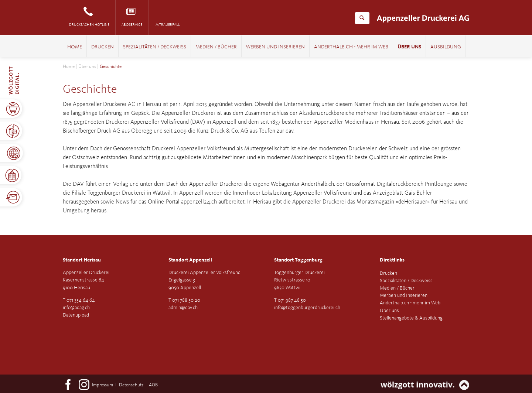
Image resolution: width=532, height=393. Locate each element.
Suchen (362, 18)
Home (75, 47)
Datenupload (76, 315)
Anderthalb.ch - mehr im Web (351, 47)
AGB (153, 385)
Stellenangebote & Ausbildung (411, 318)
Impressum (103, 385)
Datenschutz (131, 385)
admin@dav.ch (183, 308)
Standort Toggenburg (298, 260)
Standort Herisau (82, 260)
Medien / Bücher (216, 47)
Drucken (103, 47)
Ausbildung (446, 47)
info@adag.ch (76, 308)
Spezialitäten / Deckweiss (155, 47)
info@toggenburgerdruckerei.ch (307, 308)
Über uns (409, 47)
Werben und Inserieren (275, 47)
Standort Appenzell (190, 260)
